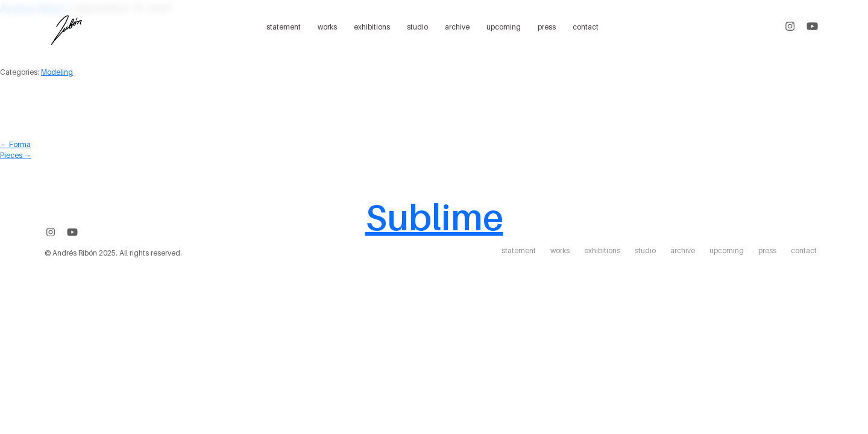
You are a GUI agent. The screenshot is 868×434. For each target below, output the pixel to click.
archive (457, 27)
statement (284, 27)
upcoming (504, 27)
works (327, 27)
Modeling (57, 72)
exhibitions (372, 27)
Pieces (16, 155)
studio (417, 27)
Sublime (434, 217)
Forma (15, 144)
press (547, 27)
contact (586, 27)
